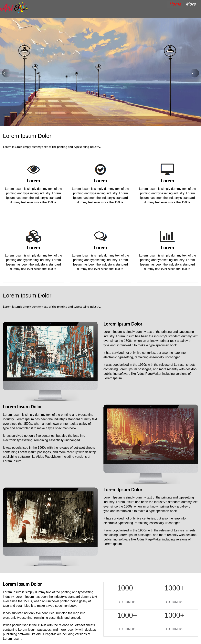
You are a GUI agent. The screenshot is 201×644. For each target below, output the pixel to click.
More (191, 4)
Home (175, 4)
